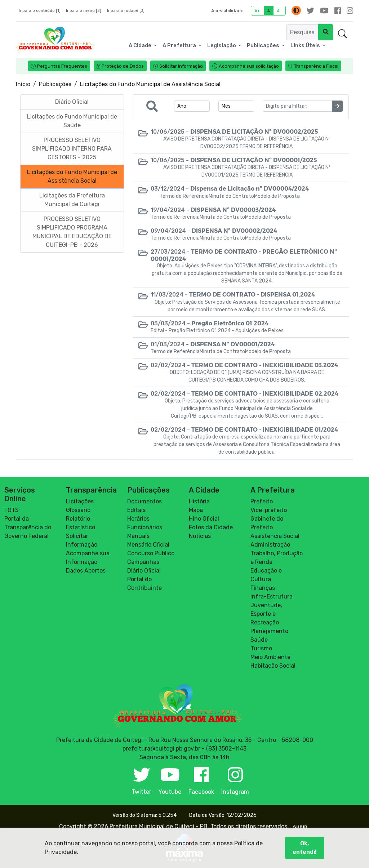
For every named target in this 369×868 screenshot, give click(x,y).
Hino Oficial (204, 519)
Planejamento (269, 631)
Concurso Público (151, 553)
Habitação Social (273, 666)
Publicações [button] (264, 45)
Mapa (196, 510)
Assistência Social (275, 536)
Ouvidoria (315, 34)
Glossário (78, 510)
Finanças (263, 588)
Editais (136, 510)
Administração (270, 545)
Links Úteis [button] (306, 45)
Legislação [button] (222, 45)
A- (279, 11)
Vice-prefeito (269, 510)
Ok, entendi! (305, 852)
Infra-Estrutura (272, 597)
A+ (257, 11)
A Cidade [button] (141, 45)
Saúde (259, 640)
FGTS (12, 510)
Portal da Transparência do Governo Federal (28, 527)
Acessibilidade (227, 11)
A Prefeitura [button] (180, 45)
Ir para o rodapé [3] (126, 11)
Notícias (200, 536)
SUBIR (300, 827)
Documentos (145, 501)
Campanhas (143, 562)
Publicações (55, 84)
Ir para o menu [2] (84, 11)
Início (23, 84)
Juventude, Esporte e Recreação (266, 614)
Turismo (261, 648)
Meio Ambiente (270, 657)
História (199, 501)
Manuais (138, 536)
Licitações (80, 501)
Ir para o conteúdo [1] (40, 11)
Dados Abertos (86, 571)
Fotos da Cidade (211, 527)
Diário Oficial (144, 571)
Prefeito (262, 501)
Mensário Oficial (148, 545)
